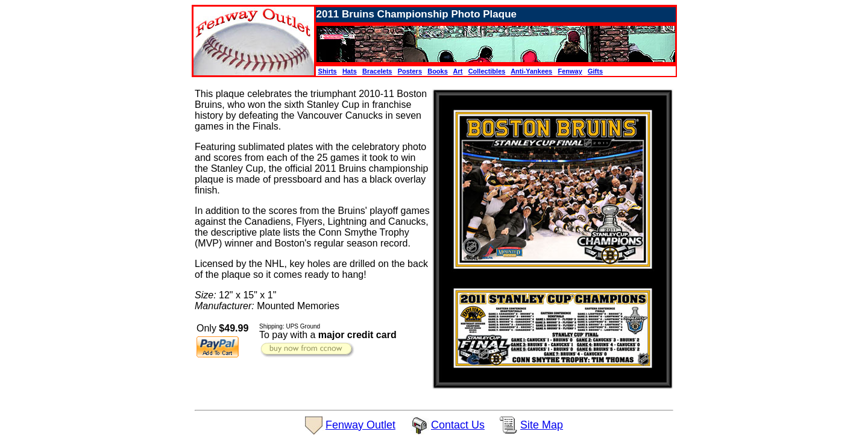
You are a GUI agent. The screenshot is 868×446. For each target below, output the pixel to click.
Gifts (595, 71)
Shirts (328, 71)
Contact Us (448, 425)
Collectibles (487, 71)
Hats (350, 71)
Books (438, 71)
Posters (410, 71)
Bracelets (377, 71)
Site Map (531, 425)
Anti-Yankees (531, 71)
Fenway (570, 71)
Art (458, 71)
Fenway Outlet (350, 425)
